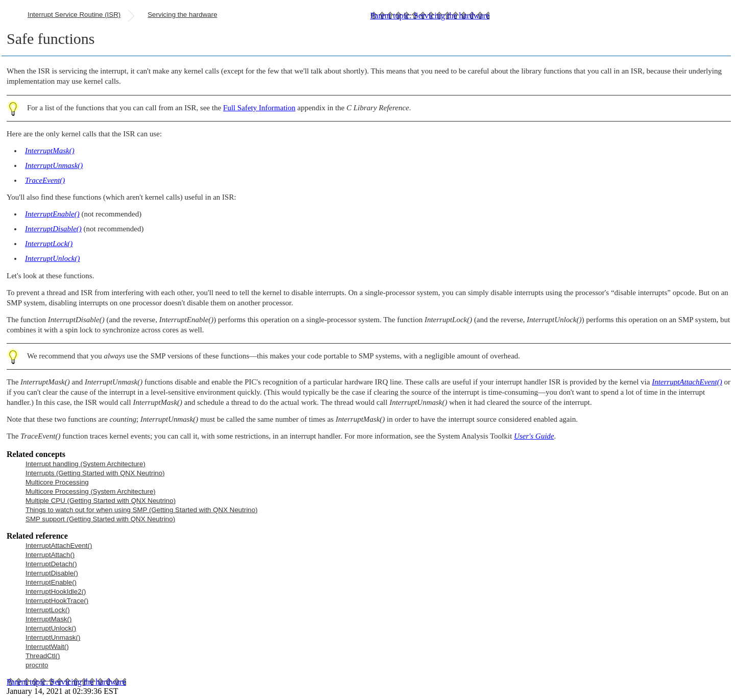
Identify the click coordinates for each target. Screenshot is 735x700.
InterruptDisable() (52, 573)
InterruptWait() (47, 647)
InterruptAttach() (50, 555)
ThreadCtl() (43, 656)
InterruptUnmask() (53, 637)
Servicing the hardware (182, 15)
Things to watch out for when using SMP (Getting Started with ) (142, 510)
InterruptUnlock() (51, 628)
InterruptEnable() (51, 582)
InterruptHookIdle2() (56, 592)
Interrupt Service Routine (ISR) (74, 15)
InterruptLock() (48, 610)
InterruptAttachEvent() (59, 546)
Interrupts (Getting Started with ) (95, 473)
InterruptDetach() (51, 564)
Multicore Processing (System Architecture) (91, 491)
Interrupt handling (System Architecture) (85, 464)
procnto (37, 665)
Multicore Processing (57, 482)
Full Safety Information (259, 108)
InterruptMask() (48, 619)
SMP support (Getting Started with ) (100, 519)
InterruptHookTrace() (57, 601)
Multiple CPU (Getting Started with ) (101, 501)
